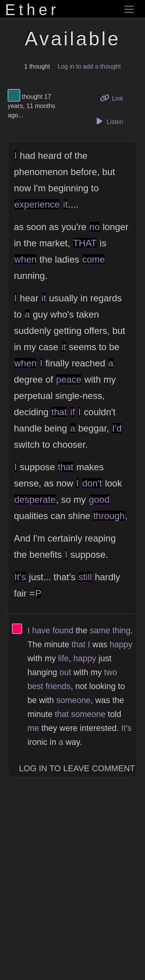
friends (58, 686)
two (111, 672)
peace (69, 379)
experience (37, 204)
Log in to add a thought (89, 66)
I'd (117, 428)
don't (92, 483)
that (59, 412)
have (41, 630)
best (35, 686)
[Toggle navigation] (129, 9)
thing (122, 630)
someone (73, 700)
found (63, 630)
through (109, 516)
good (99, 499)
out (65, 672)
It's (20, 577)
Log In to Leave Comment (77, 768)
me (33, 728)
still (85, 577)
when (25, 259)
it (65, 204)
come (93, 259)
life (63, 658)
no (95, 227)
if (73, 412)
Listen (109, 121)
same (100, 630)
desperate (35, 499)
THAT (85, 243)
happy (121, 644)
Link (114, 98)
